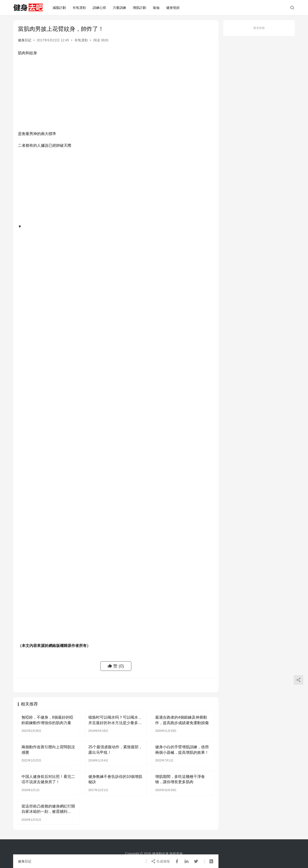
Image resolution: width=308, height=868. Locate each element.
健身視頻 (173, 8)
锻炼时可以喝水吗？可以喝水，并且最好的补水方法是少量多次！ (115, 720)
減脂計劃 (59, 8)
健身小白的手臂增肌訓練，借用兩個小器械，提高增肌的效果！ (182, 750)
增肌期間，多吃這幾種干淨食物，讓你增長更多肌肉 (180, 779)
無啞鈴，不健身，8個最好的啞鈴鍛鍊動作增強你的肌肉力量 (47, 720)
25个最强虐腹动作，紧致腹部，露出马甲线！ (115, 750)
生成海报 (160, 861)
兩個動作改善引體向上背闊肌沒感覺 (48, 750)
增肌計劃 (139, 8)
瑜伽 (156, 8)
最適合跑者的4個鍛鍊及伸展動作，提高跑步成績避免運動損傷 (182, 720)
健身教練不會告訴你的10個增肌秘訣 (115, 779)
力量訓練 (119, 8)
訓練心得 (99, 8)
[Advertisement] (116, 95)
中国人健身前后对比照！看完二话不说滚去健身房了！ (48, 779)
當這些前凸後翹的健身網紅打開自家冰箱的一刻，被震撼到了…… (48, 809)
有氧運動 (79, 8)
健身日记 (25, 40)
